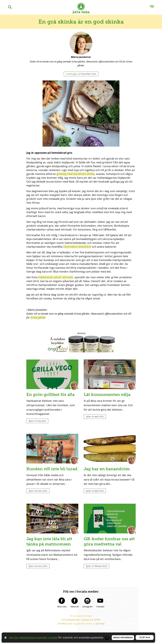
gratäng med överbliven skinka (76, 174)
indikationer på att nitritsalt (55, 277)
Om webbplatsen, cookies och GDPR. (81, 631)
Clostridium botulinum (77, 247)
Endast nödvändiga (123, 638)
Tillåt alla (145, 637)
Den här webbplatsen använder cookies (33, 637)
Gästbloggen (72, 74)
